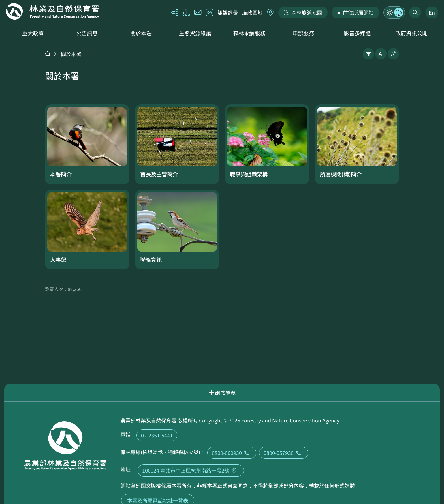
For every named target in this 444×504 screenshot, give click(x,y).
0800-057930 (284, 453)
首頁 (48, 53)
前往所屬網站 (358, 12)
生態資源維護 (195, 33)
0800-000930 (232, 453)
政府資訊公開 (411, 33)
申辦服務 (303, 33)
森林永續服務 (249, 33)
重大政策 (33, 33)
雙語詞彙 (228, 12)
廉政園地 (252, 12)
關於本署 (141, 33)
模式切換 (394, 12)
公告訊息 (87, 33)
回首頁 (52, 11)
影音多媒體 (357, 33)
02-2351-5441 (157, 435)
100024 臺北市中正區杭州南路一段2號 (191, 470)
